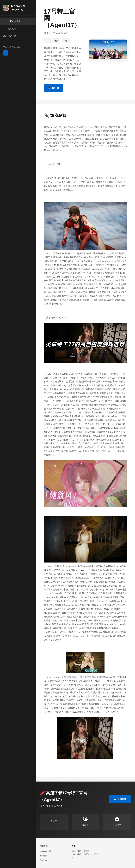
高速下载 (43, 860)
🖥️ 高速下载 (54, 88)
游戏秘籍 (43, 856)
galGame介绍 (45, 851)
